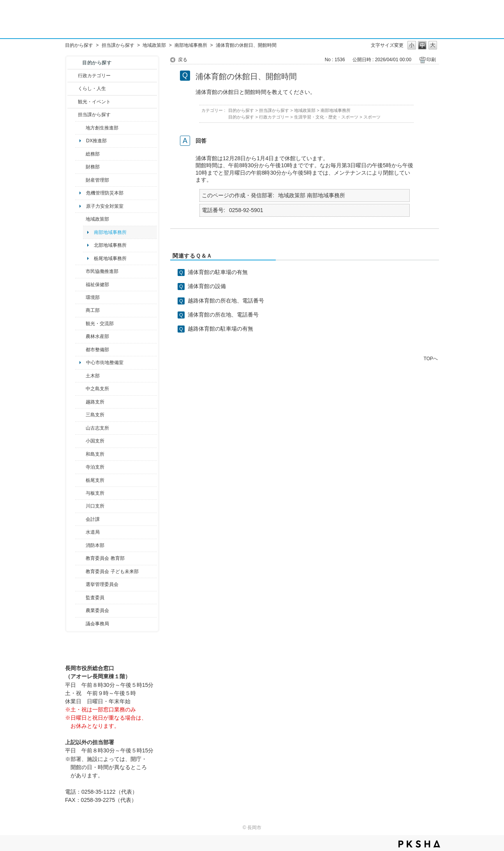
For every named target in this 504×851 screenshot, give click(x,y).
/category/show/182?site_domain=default (80, 350)
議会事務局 (97, 624)
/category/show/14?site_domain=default (80, 285)
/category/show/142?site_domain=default (80, 402)
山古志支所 (97, 428)
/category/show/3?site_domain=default (73, 76)
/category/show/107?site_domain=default (80, 389)
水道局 (93, 532)
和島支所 (95, 454)
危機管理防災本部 (105, 193)
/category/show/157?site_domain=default (80, 624)
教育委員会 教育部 (105, 558)
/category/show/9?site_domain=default (73, 115)
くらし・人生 (92, 88)
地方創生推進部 (102, 128)
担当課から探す (118, 45)
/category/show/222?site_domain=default (80, 610)
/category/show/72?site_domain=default (80, 167)
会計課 (93, 519)
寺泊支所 (95, 467)
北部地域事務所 (110, 245)
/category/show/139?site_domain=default (80, 454)
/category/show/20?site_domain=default (80, 324)
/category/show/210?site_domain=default (80, 519)
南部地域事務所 (191, 45)
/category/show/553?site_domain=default (80, 180)
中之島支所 (97, 389)
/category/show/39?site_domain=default (80, 558)
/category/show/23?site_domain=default (80, 297)
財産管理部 (97, 180)
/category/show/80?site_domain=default (80, 480)
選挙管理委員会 (102, 584)
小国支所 (95, 441)
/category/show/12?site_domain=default (73, 88)
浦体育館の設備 (207, 286)
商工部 (93, 310)
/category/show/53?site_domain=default (80, 415)
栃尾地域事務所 (110, 258)
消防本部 (95, 545)
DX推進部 (96, 141)
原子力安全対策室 (105, 206)
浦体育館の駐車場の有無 (218, 272)
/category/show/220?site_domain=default (80, 598)
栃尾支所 (95, 480)
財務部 (93, 167)
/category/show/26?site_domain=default (80, 271)
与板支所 (95, 493)
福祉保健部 (97, 285)
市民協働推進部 (102, 271)
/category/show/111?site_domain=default (80, 584)
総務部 (93, 154)
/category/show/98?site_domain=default (80, 428)
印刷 (431, 60)
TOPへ (431, 358)
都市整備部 (97, 350)
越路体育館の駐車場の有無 (220, 329)
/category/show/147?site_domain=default (80, 532)
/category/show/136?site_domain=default (80, 493)
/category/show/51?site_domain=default (80, 571)
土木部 (93, 376)
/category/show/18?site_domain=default (73, 102)
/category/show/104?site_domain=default (80, 219)
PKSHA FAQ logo (419, 844)
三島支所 (95, 415)
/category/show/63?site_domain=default (80, 467)
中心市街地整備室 (105, 363)
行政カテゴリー (94, 76)
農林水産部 (97, 336)
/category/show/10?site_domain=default (80, 154)
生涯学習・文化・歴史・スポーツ (326, 117)
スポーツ (372, 117)
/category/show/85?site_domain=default (80, 545)
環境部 (93, 297)
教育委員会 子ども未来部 (112, 571)
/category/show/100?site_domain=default (80, 128)
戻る (183, 60)
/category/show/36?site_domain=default (80, 310)
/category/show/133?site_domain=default (80, 506)
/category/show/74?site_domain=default (80, 441)
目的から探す (79, 45)
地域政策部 (154, 45)
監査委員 (95, 598)
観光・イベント (94, 102)
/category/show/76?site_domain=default (80, 336)
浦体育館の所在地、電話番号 (223, 315)
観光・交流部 (100, 324)
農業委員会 (97, 610)
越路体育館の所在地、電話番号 (226, 301)
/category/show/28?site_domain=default (80, 376)
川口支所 (95, 506)
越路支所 (95, 402)
